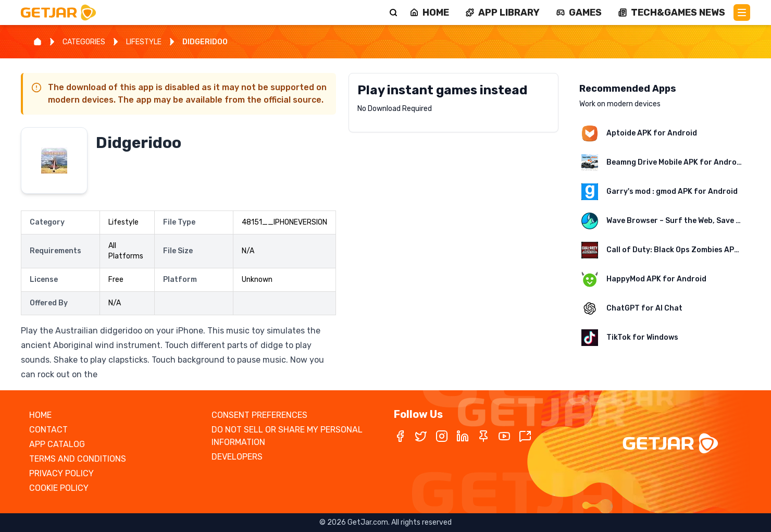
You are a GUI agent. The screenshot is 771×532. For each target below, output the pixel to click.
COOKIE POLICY (59, 488)
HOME (40, 415)
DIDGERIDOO (205, 42)
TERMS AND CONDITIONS (78, 459)
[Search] (393, 13)
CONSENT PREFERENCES (259, 415)
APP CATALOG (57, 444)
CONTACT (48, 430)
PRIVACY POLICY (61, 473)
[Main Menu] (742, 13)
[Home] (38, 42)
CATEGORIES (84, 42)
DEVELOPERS (237, 457)
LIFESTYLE (144, 42)
